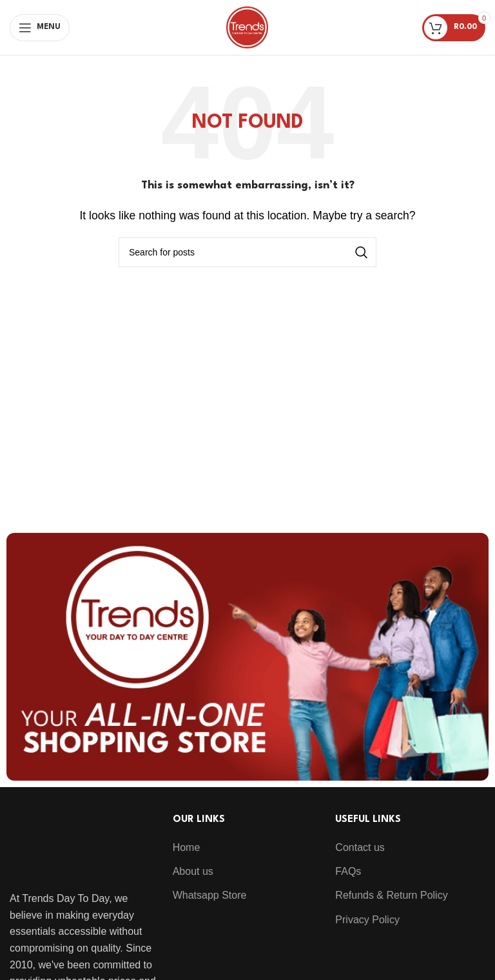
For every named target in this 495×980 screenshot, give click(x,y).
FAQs (348, 871)
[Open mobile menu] (40, 28)
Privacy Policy (367, 920)
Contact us (360, 847)
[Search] (247, 252)
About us (193, 871)
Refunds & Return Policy (391, 895)
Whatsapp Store (210, 895)
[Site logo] (247, 27)
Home (187, 847)
